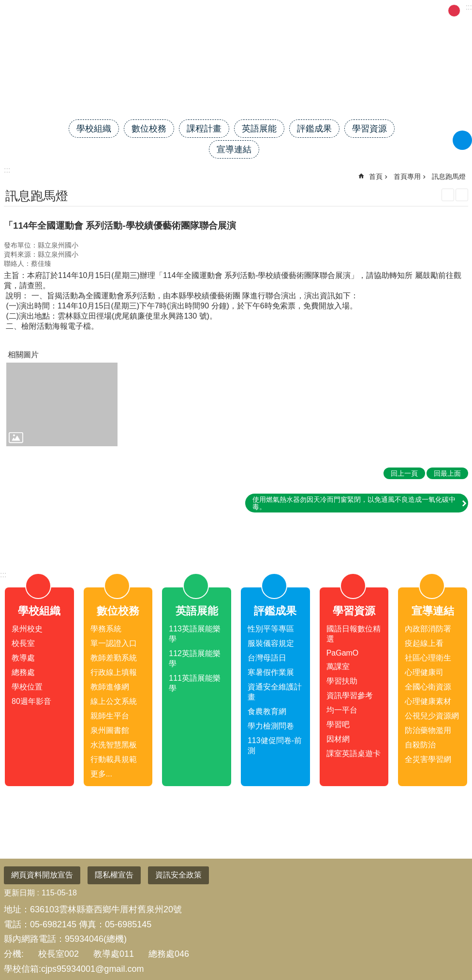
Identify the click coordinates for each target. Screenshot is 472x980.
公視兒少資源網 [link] (432, 716)
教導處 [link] (23, 658)
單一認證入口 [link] (114, 643)
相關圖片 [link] (23, 355)
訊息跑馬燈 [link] (449, 176)
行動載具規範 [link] (114, 759)
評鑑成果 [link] (314, 129)
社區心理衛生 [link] (428, 658)
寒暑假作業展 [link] (271, 672)
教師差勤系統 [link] (114, 658)
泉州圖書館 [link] (110, 730)
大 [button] (466, 11)
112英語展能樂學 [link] (195, 658)
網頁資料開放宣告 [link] (42, 875)
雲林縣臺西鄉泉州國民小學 (236, 86)
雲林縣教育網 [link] (292, 10)
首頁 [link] (376, 176)
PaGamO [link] (343, 653)
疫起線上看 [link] (424, 643)
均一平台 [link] (342, 710)
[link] (62, 404)
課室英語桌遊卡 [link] (354, 753)
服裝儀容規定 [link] (271, 643)
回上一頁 (404, 473)
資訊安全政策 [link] (178, 875)
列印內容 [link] (448, 195)
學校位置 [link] (27, 687)
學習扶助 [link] (342, 681)
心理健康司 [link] (424, 672)
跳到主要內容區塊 (5, 5)
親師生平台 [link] (110, 716)
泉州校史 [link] (27, 629)
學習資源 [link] (369, 129)
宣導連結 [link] (234, 149)
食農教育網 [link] (267, 711)
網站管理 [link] (340, 10)
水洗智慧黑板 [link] (114, 745)
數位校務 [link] (149, 129)
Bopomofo (462, 195)
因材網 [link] (338, 739)
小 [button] (442, 11)
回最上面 (449, 936)
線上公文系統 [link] (114, 701)
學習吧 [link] (338, 724)
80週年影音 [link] (31, 701)
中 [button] (454, 11)
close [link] (236, 537)
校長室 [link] (23, 643)
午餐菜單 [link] (416, 10)
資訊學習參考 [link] (350, 695)
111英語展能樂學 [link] (195, 683)
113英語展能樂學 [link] (195, 634)
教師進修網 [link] (110, 687)
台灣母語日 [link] (267, 658)
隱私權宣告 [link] (114, 875)
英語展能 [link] (259, 129)
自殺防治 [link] (420, 745)
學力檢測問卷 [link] (271, 726)
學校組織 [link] (94, 129)
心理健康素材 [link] (428, 701)
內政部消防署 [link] (428, 629)
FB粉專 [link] (378, 10)
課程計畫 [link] (204, 129)
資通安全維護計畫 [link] (275, 692)
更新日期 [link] (19, 893)
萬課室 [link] (338, 666)
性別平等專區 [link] (271, 629)
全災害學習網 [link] (428, 759)
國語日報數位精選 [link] (354, 634)
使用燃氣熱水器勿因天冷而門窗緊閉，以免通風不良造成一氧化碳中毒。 (354, 503)
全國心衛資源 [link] (428, 687)
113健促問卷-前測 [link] (275, 746)
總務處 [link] (23, 672)
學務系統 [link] (106, 629)
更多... (101, 774)
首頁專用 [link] (407, 176)
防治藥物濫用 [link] (428, 730)
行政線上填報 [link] (114, 672)
